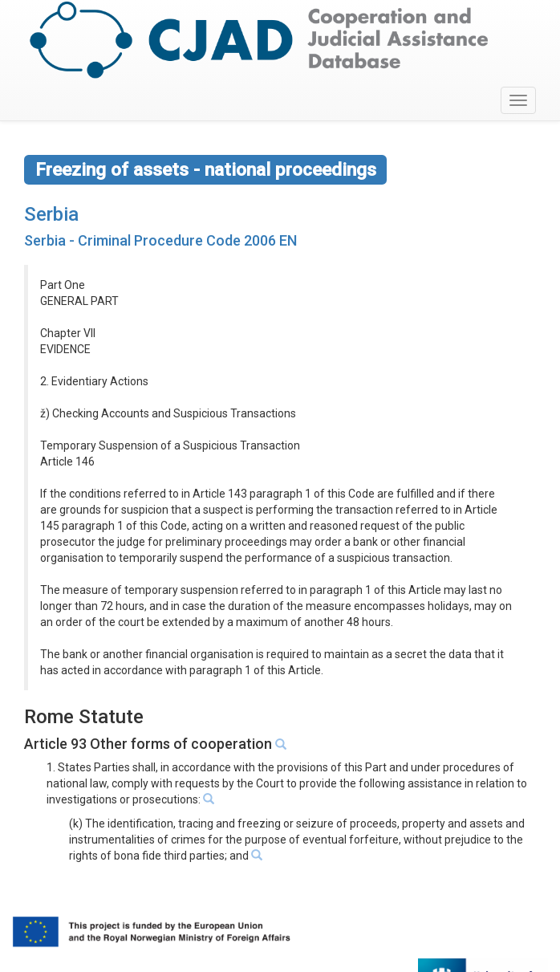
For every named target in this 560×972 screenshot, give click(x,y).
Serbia (51, 214)
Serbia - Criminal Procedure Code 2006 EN (160, 240)
